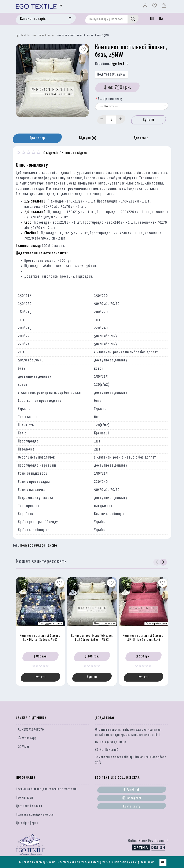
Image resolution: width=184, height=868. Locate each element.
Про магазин (24, 798)
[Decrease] (102, 119)
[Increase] (121, 119)
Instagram (132, 798)
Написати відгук (74, 153)
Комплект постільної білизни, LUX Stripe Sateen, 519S (143, 638)
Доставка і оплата (29, 806)
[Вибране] (155, 7)
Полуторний (30, 546)
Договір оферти (27, 823)
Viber (24, 746)
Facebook (132, 790)
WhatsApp (27, 738)
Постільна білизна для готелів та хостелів (46, 789)
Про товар (37, 138)
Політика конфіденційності (35, 815)
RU (152, 19)
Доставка (141, 138)
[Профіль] (146, 7)
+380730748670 (31, 730)
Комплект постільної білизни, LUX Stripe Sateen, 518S (92, 638)
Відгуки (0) (88, 138)
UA (161, 19)
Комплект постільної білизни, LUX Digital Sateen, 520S (41, 638)
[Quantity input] (111, 119)
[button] (163, 562)
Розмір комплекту (110, 99)
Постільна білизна (43, 36)
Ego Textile (23, 36)
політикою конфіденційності (138, 862)
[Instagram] (61, 6)
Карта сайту (132, 807)
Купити (149, 120)
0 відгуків (51, 153)
